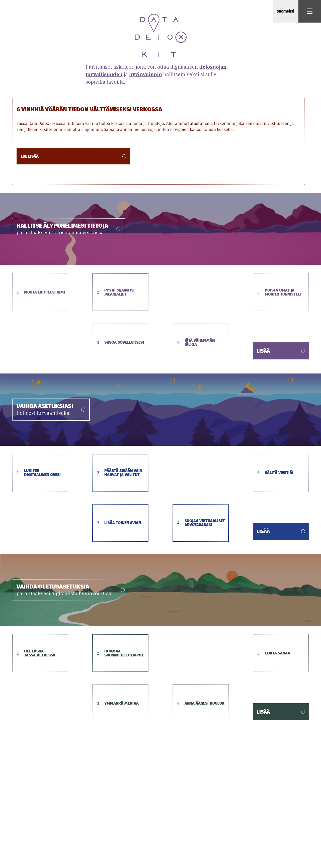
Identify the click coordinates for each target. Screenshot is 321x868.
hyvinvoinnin (146, 74)
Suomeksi (286, 11)
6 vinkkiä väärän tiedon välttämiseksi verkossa (89, 109)
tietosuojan (213, 67)
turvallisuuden (104, 74)
